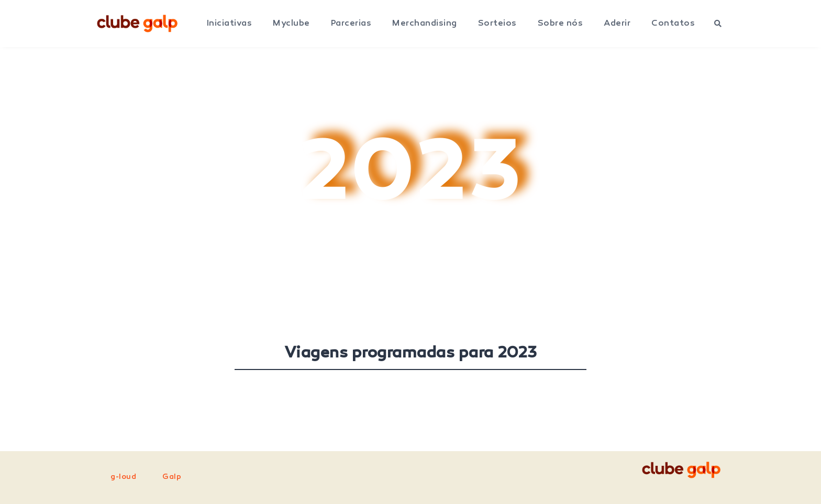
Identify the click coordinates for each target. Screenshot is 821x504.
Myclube (291, 24)
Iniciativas (230, 24)
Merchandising (425, 24)
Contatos (673, 24)
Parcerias (351, 24)
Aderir (617, 24)
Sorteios (497, 24)
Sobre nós (561, 24)
